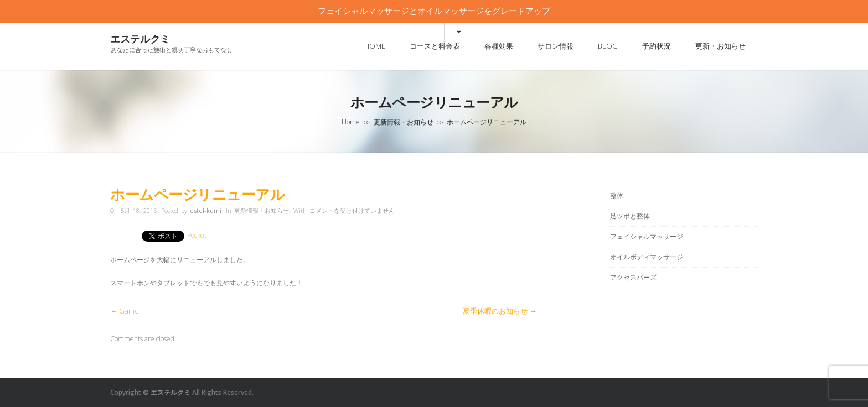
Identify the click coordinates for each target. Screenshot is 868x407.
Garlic (129, 311)
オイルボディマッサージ (647, 257)
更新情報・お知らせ (404, 122)
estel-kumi (206, 210)
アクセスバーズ (633, 277)
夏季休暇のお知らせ (495, 311)
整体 (617, 195)
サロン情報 (556, 46)
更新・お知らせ (720, 46)
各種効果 (499, 46)
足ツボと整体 (630, 216)
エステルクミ (140, 39)
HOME (375, 46)
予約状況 (657, 46)
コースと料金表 (435, 46)
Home (351, 122)
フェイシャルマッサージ (647, 236)
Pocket (197, 235)
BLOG (608, 46)
